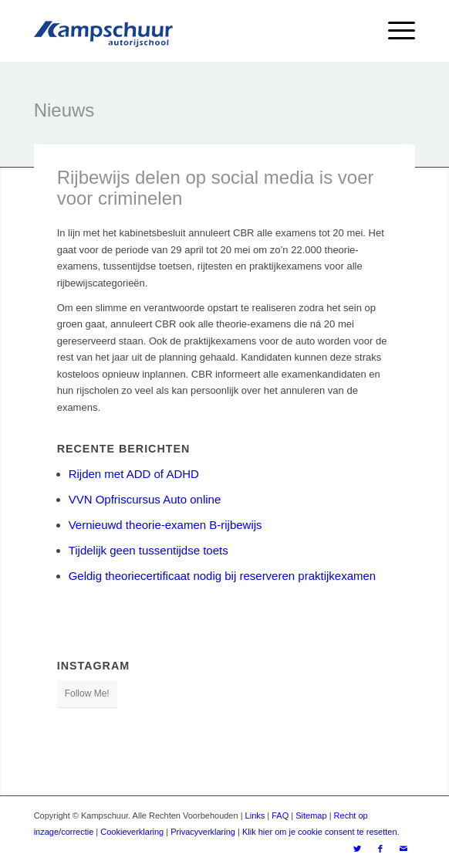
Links (255, 815)
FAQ (280, 815)
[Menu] (394, 31)
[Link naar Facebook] (380, 849)
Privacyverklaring (203, 832)
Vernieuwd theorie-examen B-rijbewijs (165, 525)
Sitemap (311, 815)
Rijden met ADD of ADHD (134, 474)
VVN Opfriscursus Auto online (145, 499)
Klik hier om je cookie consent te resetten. (321, 832)
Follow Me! (87, 693)
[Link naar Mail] (403, 849)
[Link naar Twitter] (357, 849)
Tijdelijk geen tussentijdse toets (149, 550)
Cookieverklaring (132, 832)
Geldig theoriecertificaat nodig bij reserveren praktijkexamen (223, 576)
